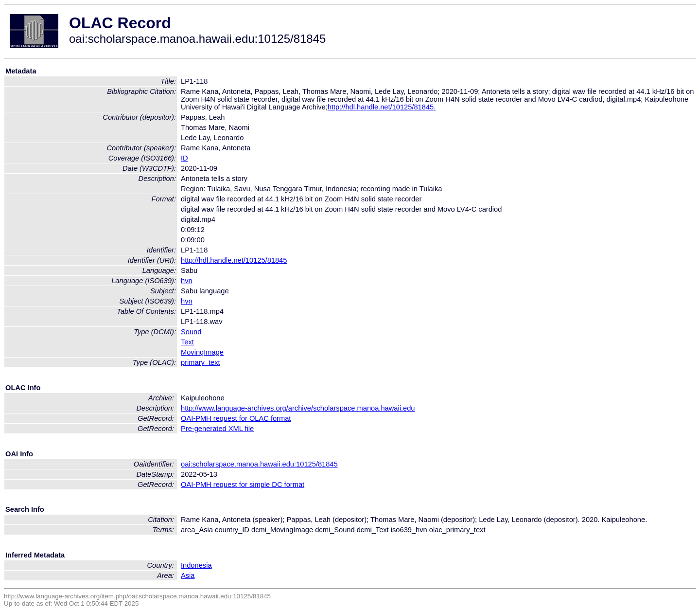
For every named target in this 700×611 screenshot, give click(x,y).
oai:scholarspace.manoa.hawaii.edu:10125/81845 (259, 464)
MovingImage (202, 352)
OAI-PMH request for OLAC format (236, 418)
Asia (188, 575)
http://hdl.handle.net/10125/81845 (234, 260)
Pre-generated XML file (217, 429)
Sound (191, 332)
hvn (187, 281)
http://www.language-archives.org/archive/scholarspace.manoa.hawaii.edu (298, 408)
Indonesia (196, 565)
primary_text (201, 362)
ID (184, 158)
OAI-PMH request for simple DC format (243, 485)
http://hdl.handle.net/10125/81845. (382, 107)
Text (187, 342)
